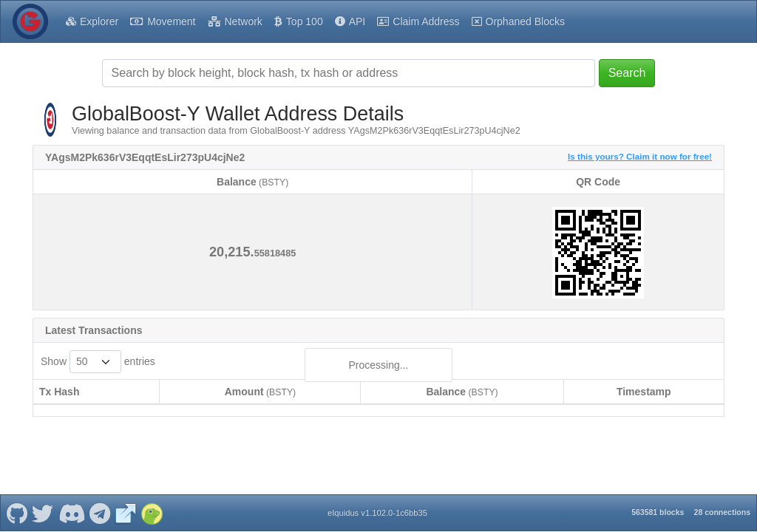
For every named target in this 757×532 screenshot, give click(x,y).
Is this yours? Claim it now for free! (640, 156)
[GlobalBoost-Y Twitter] (43, 505)
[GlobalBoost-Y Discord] (71, 505)
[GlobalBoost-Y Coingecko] (152, 505)
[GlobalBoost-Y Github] (17, 505)
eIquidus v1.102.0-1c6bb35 (377, 505)
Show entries (98, 362)
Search (627, 73)
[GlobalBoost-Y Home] (30, 21)
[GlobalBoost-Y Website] (126, 505)
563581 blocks (658, 505)
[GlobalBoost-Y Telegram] (100, 505)
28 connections (722, 505)
